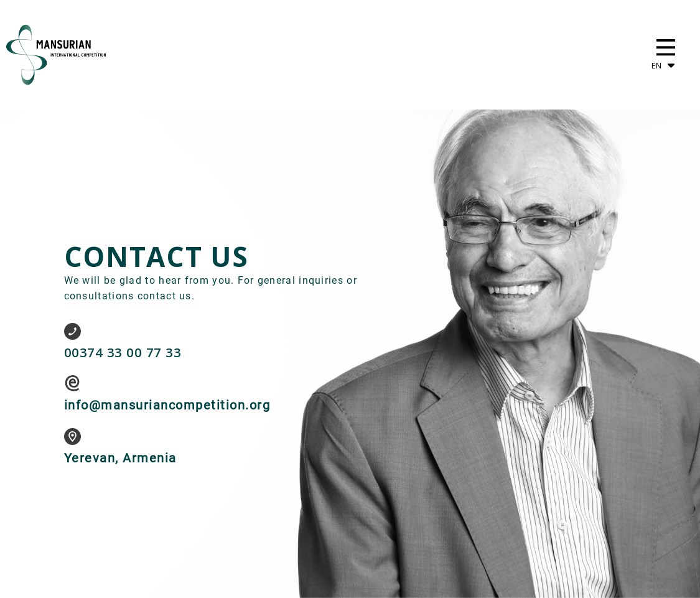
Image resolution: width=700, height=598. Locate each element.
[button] (666, 47)
